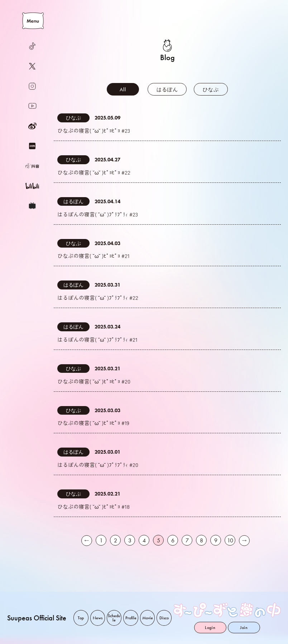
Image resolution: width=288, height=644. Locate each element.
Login (210, 628)
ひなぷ (211, 89)
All (123, 89)
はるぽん (167, 89)
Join (244, 628)
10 (230, 547)
